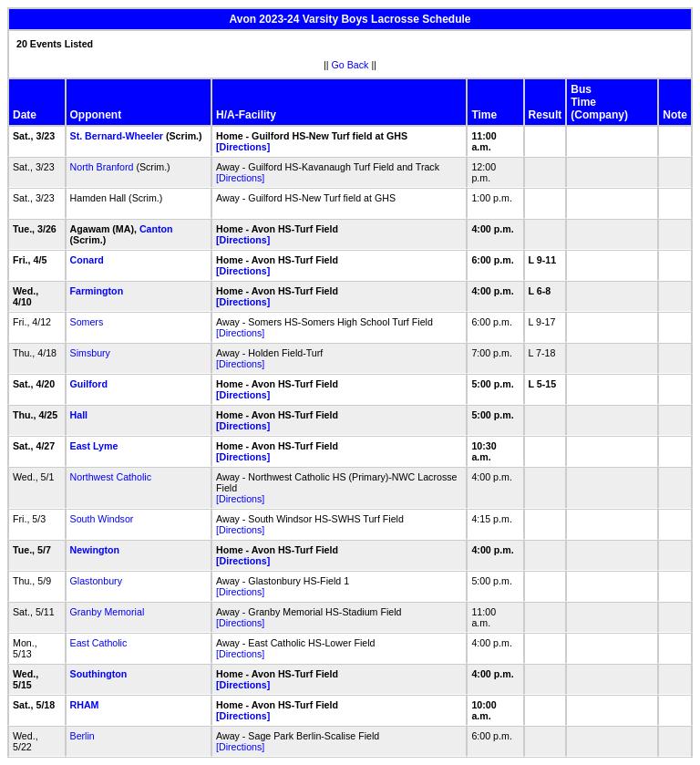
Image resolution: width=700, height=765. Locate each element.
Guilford (89, 384)
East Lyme (94, 446)
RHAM (85, 705)
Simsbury (90, 353)
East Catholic (99, 643)
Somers (87, 322)
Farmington (97, 291)
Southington (99, 674)
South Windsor (102, 519)
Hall (79, 415)
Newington (95, 550)
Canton (156, 229)
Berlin (82, 736)
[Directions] (243, 147)
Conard (87, 260)
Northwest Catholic (111, 477)
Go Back (350, 65)
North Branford (102, 167)
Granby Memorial (108, 612)
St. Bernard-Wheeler (117, 136)
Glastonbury (96, 581)
